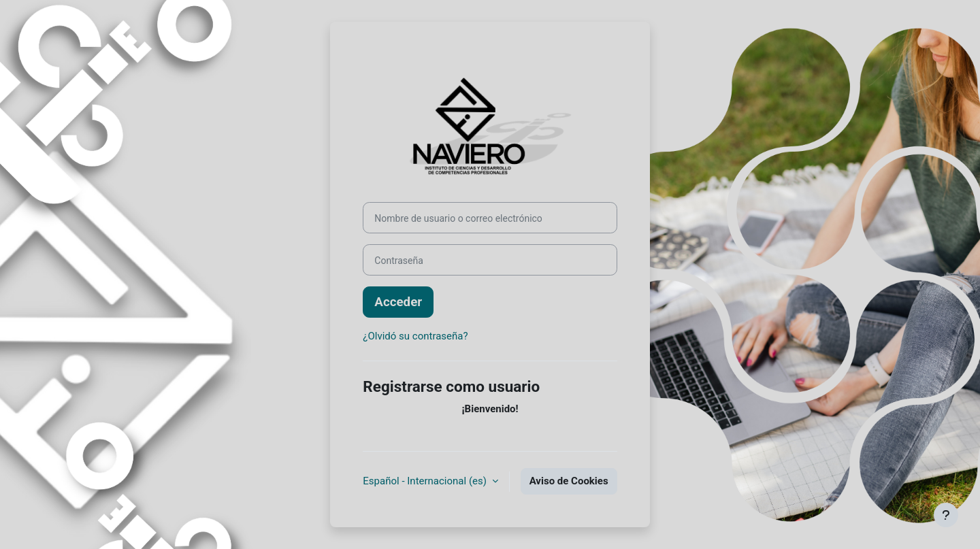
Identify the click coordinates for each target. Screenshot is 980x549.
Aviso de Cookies (569, 481)
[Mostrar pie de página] (946, 515)
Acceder (398, 302)
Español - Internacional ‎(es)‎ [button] (426, 481)
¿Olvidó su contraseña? (415, 336)
